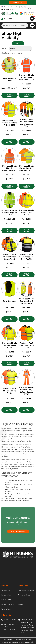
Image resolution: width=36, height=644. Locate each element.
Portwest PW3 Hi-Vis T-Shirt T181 (10, 391)
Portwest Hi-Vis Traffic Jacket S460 (26, 213)
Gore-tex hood (10, 301)
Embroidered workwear (26, 590)
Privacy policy (6, 595)
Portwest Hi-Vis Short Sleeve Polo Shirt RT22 (26, 77)
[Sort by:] (20, 48)
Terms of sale (6, 609)
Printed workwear (24, 595)
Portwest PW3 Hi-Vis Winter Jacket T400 (10, 257)
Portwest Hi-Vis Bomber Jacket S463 (10, 345)
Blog (20, 600)
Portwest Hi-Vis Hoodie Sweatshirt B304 (9, 168)
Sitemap (21, 604)
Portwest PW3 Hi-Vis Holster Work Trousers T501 (26, 123)
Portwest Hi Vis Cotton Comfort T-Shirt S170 (10, 123)
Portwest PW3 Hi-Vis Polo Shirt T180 (27, 345)
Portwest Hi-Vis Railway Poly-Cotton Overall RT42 (26, 391)
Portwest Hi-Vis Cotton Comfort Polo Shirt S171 (26, 168)
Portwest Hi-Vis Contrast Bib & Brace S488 (26, 301)
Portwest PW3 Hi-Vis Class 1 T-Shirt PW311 (27, 257)
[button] (32, 25)
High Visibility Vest (10, 80)
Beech (30, 642)
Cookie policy (6, 600)
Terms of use (6, 590)
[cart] (32, 18)
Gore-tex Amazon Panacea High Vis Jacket (9, 213)
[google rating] (27, 13)
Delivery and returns (9, 604)
